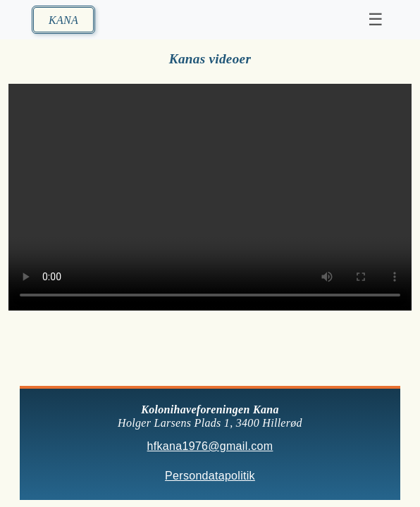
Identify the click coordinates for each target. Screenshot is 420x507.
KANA (63, 20)
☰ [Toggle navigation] (376, 19)
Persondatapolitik (210, 476)
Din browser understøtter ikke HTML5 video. (210, 197)
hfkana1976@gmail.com (210, 446)
